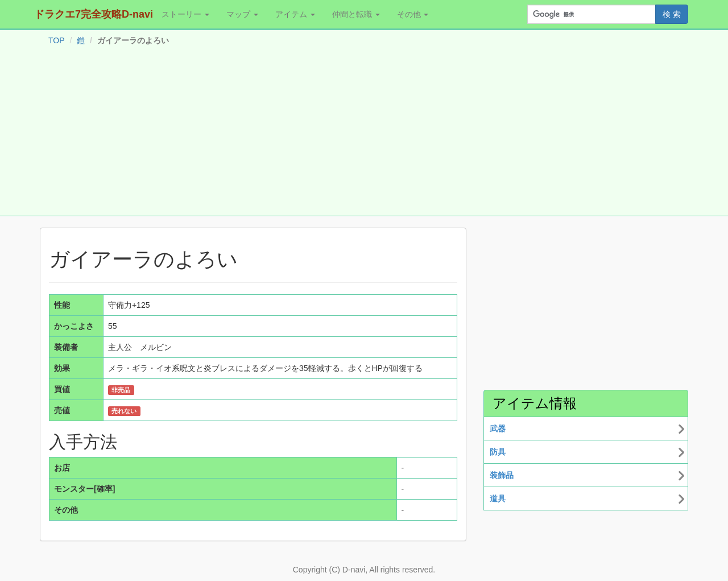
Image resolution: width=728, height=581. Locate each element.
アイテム (295, 14)
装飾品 (502, 475)
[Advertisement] (364, 133)
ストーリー (185, 14)
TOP (57, 40)
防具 (498, 452)
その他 (413, 14)
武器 (498, 428)
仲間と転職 (356, 14)
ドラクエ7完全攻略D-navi (94, 14)
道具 (498, 498)
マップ (242, 14)
